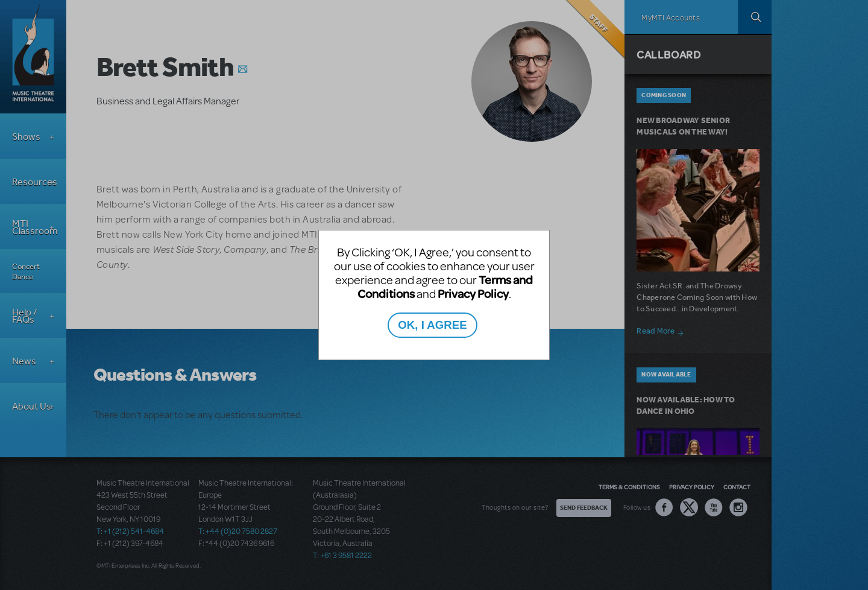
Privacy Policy (473, 293)
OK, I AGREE (432, 325)
